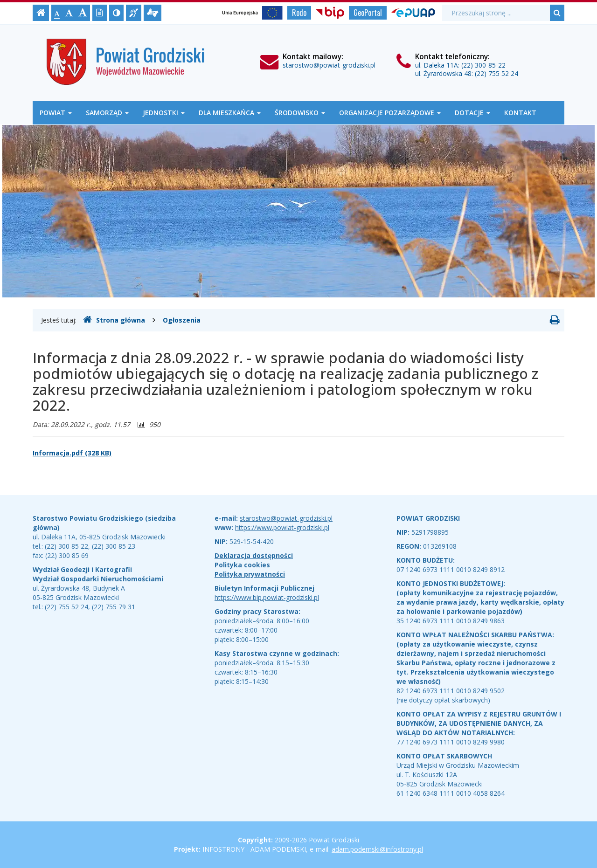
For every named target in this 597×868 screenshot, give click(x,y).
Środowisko (300, 113)
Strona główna (114, 320)
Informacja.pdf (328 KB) (72, 453)
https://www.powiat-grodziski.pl (282, 527)
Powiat (56, 113)
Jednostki (164, 113)
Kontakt (520, 113)
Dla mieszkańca (230, 113)
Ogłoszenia (182, 320)
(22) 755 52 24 (496, 73)
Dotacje (472, 113)
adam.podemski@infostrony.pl (377, 849)
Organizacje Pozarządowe (390, 113)
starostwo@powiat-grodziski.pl (329, 65)
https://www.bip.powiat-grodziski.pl (267, 597)
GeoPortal (368, 13)
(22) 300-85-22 (483, 65)
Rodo (299, 13)
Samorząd (107, 113)
